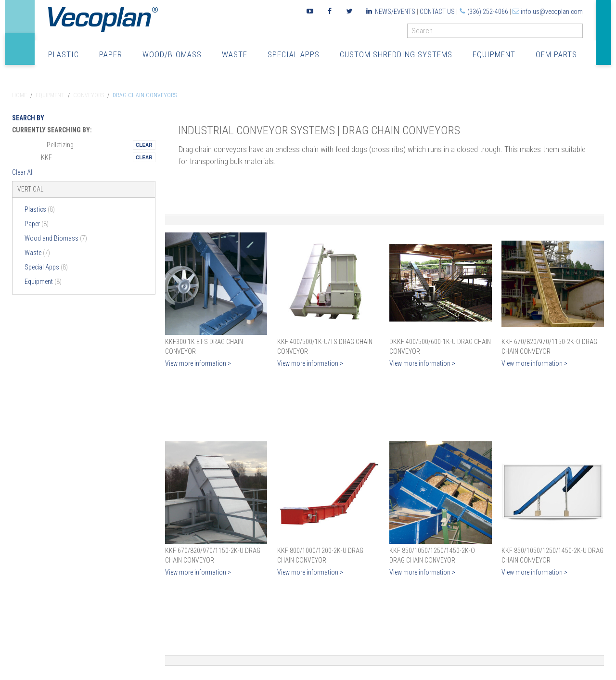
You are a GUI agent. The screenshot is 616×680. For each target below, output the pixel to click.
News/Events (395, 12)
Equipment (494, 54)
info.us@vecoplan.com (552, 12)
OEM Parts (556, 54)
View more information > (198, 363)
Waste (235, 54)
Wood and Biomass (56, 238)
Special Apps (294, 54)
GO (579, 33)
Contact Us (437, 12)
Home (19, 95)
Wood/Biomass (172, 54)
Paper (111, 54)
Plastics (40, 209)
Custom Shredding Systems (396, 54)
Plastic (64, 54)
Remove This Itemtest (144, 145)
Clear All (23, 172)
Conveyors (89, 95)
